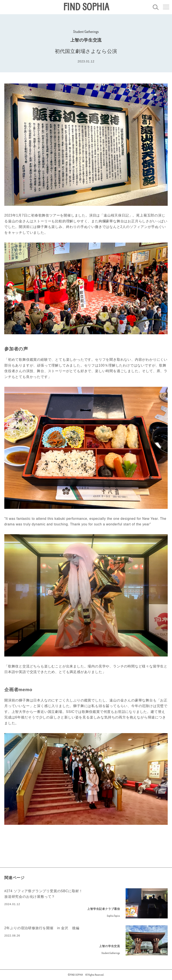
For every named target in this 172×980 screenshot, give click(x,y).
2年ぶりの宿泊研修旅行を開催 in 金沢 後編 (42, 928)
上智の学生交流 (86, 40)
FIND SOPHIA (86, 7)
